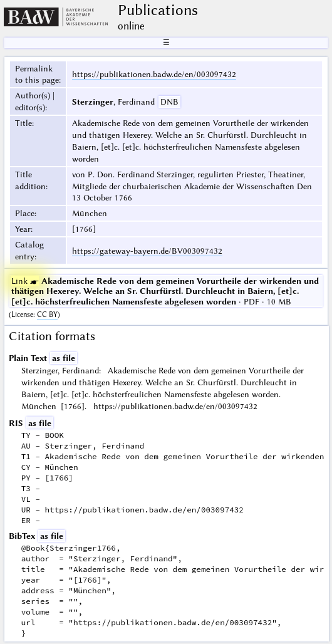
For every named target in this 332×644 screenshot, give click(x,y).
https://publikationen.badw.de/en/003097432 (154, 74)
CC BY (47, 314)
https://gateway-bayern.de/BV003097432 (147, 251)
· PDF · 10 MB (165, 291)
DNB (169, 101)
